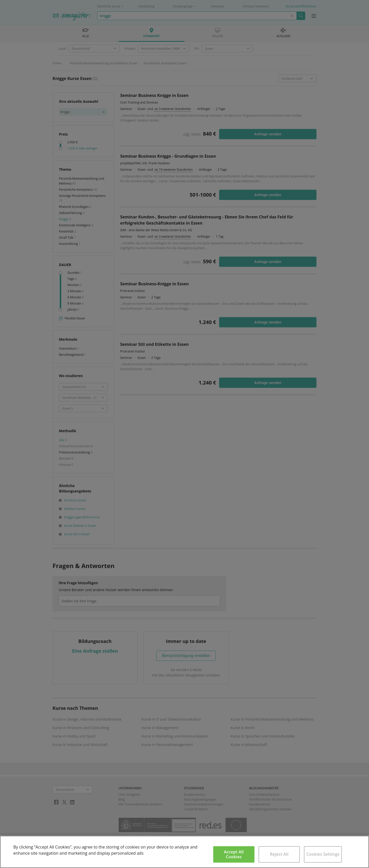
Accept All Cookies (234, 854)
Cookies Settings (323, 854)
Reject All (279, 854)
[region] (184, 852)
